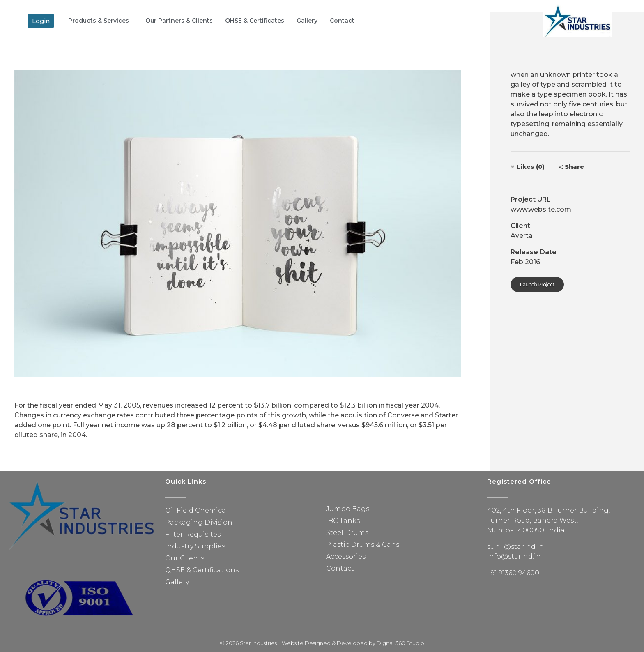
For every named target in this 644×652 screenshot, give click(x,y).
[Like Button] (513, 167)
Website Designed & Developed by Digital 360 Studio (353, 643)
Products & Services (99, 21)
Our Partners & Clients (179, 21)
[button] (41, 21)
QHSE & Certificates (255, 21)
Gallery (307, 21)
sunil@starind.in (515, 547)
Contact (342, 21)
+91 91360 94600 (513, 573)
